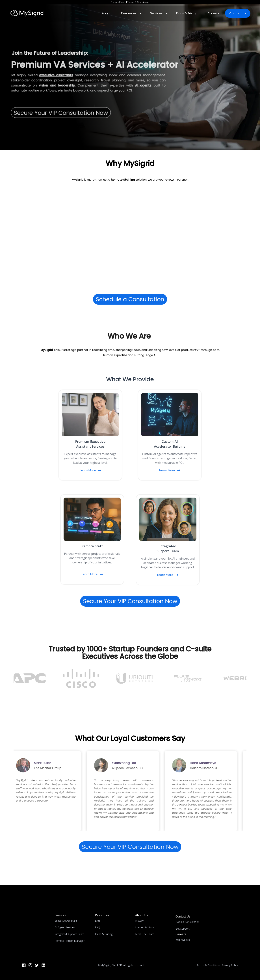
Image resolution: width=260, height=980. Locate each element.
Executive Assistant (66, 921)
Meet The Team (145, 934)
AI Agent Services (65, 927)
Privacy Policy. (230, 965)
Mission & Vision (145, 927)
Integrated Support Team (70, 934)
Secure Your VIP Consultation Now (130, 601)
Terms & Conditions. (209, 965)
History (139, 921)
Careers (213, 13)
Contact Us (238, 13)
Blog (98, 921)
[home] (27, 13)
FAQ (97, 927)
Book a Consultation (188, 922)
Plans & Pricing (187, 13)
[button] (130, 13)
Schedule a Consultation (130, 299)
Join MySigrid (183, 940)
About (106, 13)
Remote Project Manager (70, 941)
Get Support (183, 929)
